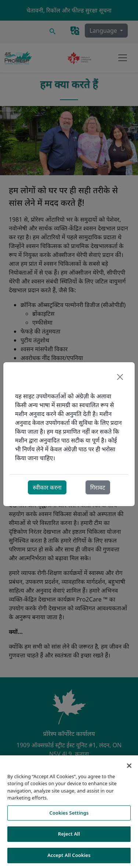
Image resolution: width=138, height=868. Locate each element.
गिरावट (98, 487)
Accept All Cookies (69, 858)
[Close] (120, 377)
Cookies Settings (69, 816)
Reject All (69, 837)
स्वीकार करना (47, 487)
